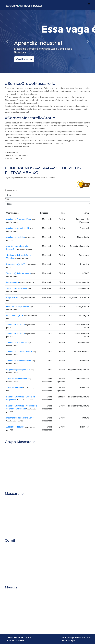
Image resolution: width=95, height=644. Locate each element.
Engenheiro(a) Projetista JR (18, 370)
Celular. (9, 638)
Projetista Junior (14, 297)
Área (7, 199)
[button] (7, 42)
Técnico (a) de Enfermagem (18, 273)
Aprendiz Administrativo (17, 379)
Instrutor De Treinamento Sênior (20, 418)
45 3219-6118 (18, 641)
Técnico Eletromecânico (17, 288)
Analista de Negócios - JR (18, 228)
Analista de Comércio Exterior (19, 352)
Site (88, 638)
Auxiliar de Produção (15, 427)
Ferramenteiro (12, 282)
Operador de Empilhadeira (18, 306)
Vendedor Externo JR (16, 325)
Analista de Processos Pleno (19, 219)
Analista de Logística (16, 237)
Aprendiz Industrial (15, 388)
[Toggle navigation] (89, 5)
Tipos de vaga (11, 190)
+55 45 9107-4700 (22, 638)
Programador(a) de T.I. (16, 264)
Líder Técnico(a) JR (15, 316)
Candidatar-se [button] (24, 59)
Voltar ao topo (68, 641)
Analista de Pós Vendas (17, 343)
